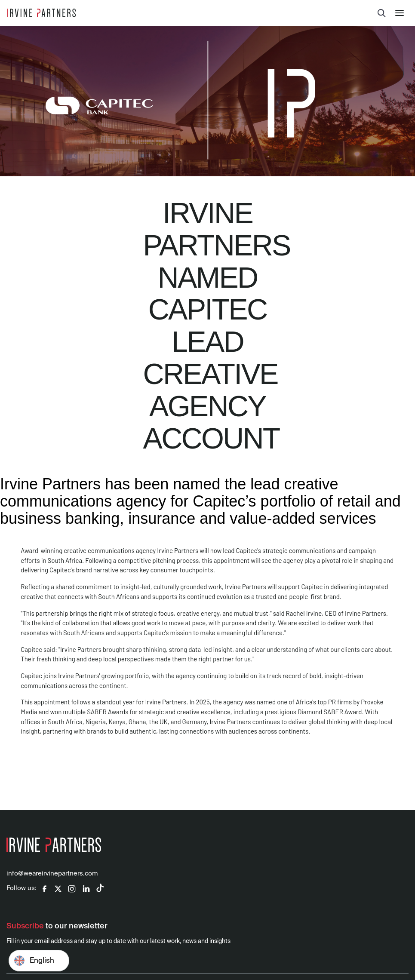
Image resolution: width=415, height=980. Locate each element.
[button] (402, 13)
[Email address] (207, 963)
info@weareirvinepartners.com (52, 874)
